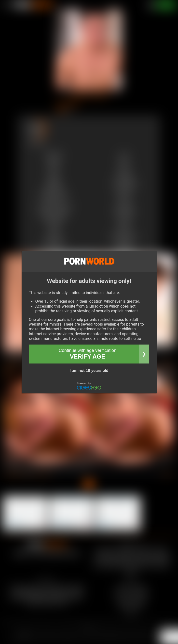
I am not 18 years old (89, 371)
